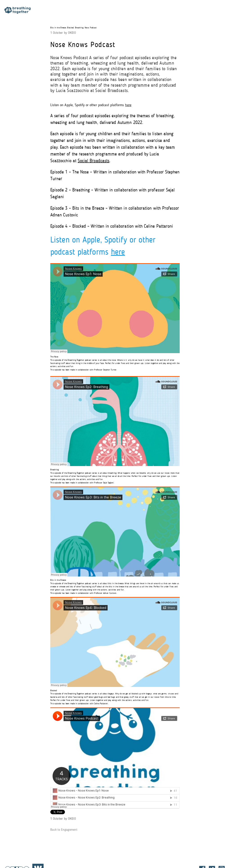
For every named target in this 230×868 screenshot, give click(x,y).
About (66, 11)
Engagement (139, 11)
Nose (87, 28)
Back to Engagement (64, 830)
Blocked (70, 28)
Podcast (93, 28)
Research (115, 11)
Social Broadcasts (94, 161)
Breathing (79, 28)
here (128, 105)
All (164, 11)
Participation (91, 11)
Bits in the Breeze (58, 28)
